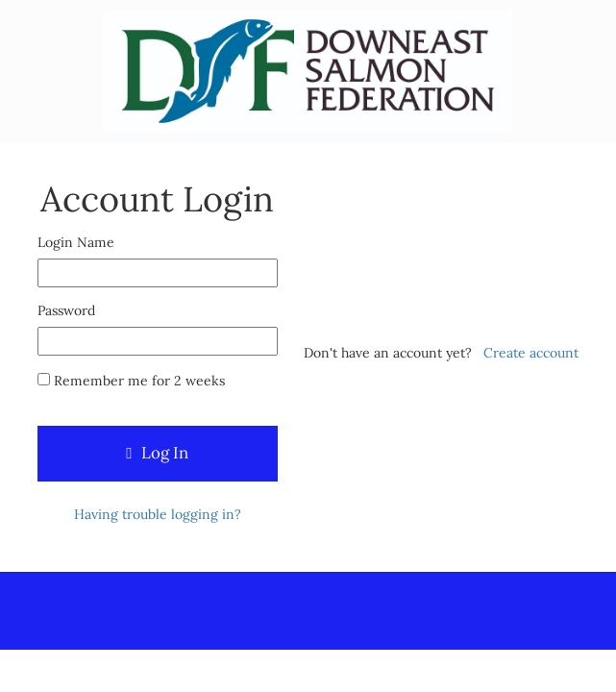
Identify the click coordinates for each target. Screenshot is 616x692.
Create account (531, 353)
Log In (157, 453)
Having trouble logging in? (158, 514)
